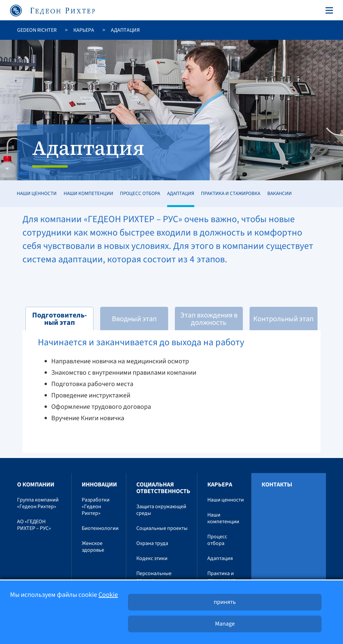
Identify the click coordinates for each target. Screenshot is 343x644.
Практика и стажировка (231, 194)
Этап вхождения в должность (209, 319)
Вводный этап (134, 319)
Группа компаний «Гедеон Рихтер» (38, 503)
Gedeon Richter (37, 30)
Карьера (84, 30)
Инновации (99, 485)
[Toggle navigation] (328, 10)
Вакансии (280, 194)
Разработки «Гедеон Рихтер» (96, 507)
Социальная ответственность (163, 488)
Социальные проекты (162, 528)
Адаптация (181, 194)
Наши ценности (37, 194)
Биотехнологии (100, 528)
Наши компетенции (88, 194)
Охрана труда (152, 543)
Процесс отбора (140, 194)
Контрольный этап (283, 319)
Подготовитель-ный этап (59, 319)
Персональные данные (154, 577)
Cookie (108, 595)
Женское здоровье (93, 547)
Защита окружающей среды (161, 510)
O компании (36, 485)
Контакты (277, 485)
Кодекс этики (152, 558)
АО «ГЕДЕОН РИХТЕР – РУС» (34, 525)
